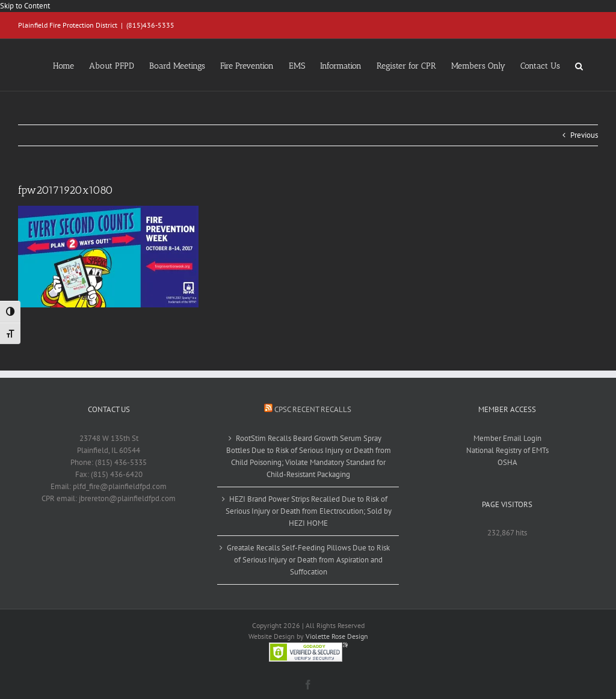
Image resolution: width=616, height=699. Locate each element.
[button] (579, 65)
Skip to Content (25, 6)
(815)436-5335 (150, 25)
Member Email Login (507, 438)
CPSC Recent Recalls (313, 409)
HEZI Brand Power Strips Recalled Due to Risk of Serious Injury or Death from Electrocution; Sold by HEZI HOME (309, 511)
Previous (584, 135)
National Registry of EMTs (507, 450)
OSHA (507, 462)
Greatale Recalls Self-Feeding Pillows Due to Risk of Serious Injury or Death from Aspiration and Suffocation (308, 560)
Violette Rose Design (337, 636)
